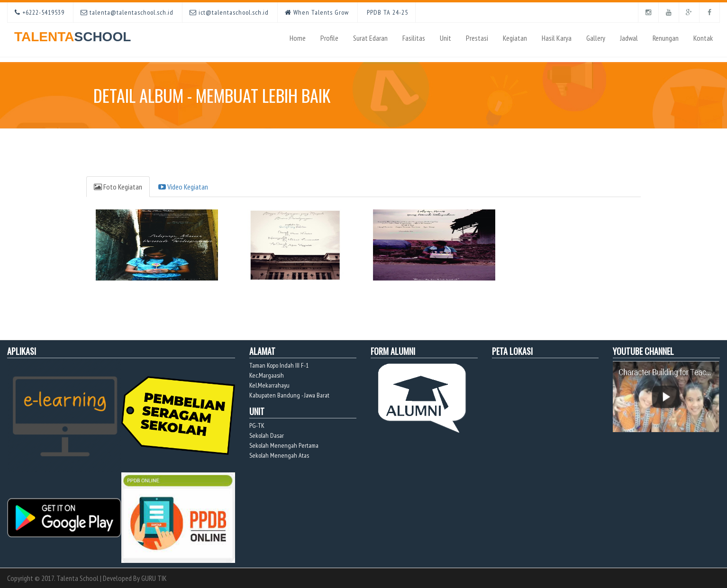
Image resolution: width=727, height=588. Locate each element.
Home (298, 38)
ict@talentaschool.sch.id (229, 12)
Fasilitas (414, 38)
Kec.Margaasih (267, 375)
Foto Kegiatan (118, 187)
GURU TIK (154, 578)
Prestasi (477, 38)
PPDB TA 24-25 (386, 12)
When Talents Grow (317, 12)
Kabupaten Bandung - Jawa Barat (289, 395)
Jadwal (629, 38)
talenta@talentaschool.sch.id (127, 12)
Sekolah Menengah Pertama (284, 445)
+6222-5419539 (40, 12)
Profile (329, 38)
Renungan (666, 38)
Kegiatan (515, 38)
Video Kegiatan (183, 187)
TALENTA (73, 33)
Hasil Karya (557, 38)
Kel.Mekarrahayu (269, 385)
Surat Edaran (370, 38)
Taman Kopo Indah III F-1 (279, 365)
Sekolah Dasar (267, 435)
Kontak (703, 38)
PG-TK (257, 425)
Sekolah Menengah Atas (279, 455)
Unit (445, 38)
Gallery (596, 38)
